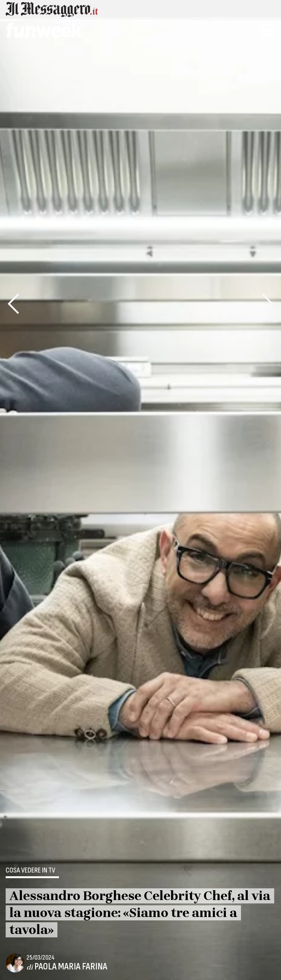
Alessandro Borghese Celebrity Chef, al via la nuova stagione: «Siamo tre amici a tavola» (140, 913)
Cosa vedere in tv (30, 871)
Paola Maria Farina (71, 967)
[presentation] (13, 304)
